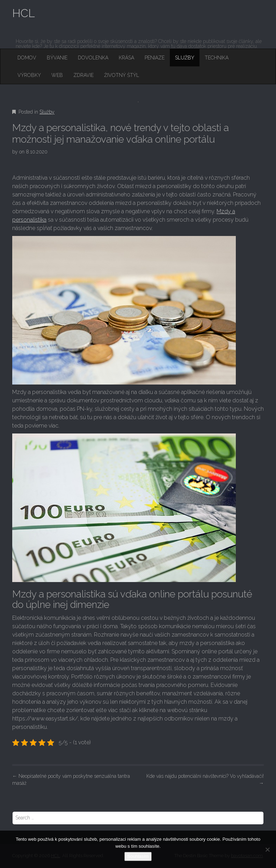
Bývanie (57, 58)
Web (57, 75)
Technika (217, 58)
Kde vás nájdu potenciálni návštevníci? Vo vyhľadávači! (205, 780)
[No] (267, 849)
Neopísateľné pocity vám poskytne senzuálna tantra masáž (71, 780)
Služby (185, 58)
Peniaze (155, 58)
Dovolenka (93, 58)
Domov (27, 58)
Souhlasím (138, 856)
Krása (126, 58)
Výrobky (29, 75)
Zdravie (83, 75)
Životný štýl (122, 75)
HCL (24, 13)
